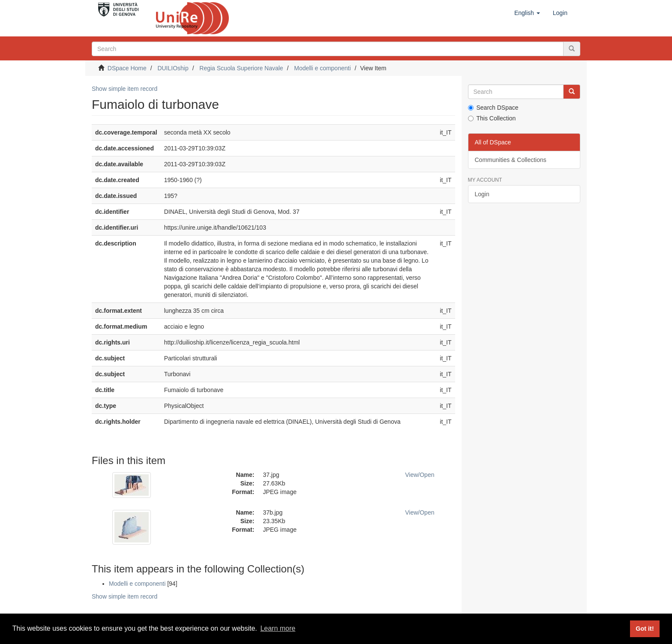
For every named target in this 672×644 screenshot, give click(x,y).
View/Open (420, 475)
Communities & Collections (511, 160)
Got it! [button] (645, 629)
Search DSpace (493, 108)
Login (482, 194)
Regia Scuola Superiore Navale (241, 68)
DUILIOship (173, 68)
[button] (527, 13)
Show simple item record (124, 89)
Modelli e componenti (322, 68)
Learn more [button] (278, 628)
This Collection (492, 118)
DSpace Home (127, 68)
